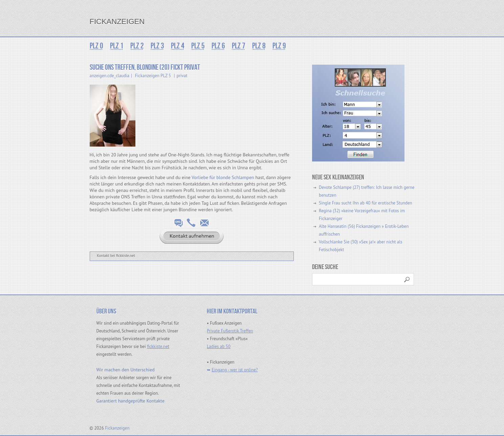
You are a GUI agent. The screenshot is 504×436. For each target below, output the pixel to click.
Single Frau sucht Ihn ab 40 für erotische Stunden (365, 203)
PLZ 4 (178, 46)
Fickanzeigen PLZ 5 (153, 76)
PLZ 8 (259, 46)
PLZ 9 (279, 46)
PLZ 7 (239, 46)
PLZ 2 (137, 46)
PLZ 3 (157, 46)
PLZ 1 (117, 46)
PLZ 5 (198, 46)
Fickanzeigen (117, 21)
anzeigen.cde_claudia (110, 76)
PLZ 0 (96, 46)
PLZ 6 (218, 46)
